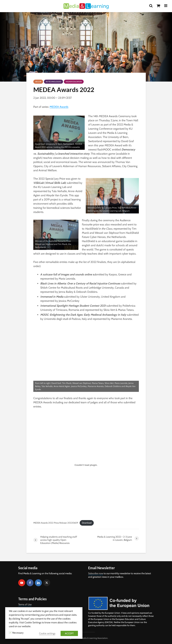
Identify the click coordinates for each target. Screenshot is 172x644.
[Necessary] (10, 633)
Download (87, 523)
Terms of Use (25, 604)
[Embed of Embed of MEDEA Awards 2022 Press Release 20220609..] (86, 465)
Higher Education (74, 82)
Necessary (18, 633)
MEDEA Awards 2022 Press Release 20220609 (56, 523)
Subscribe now (96, 573)
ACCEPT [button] (69, 633)
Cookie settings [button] (47, 633)
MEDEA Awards (59, 107)
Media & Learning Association (94, 638)
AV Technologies (53, 82)
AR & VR (38, 82)
